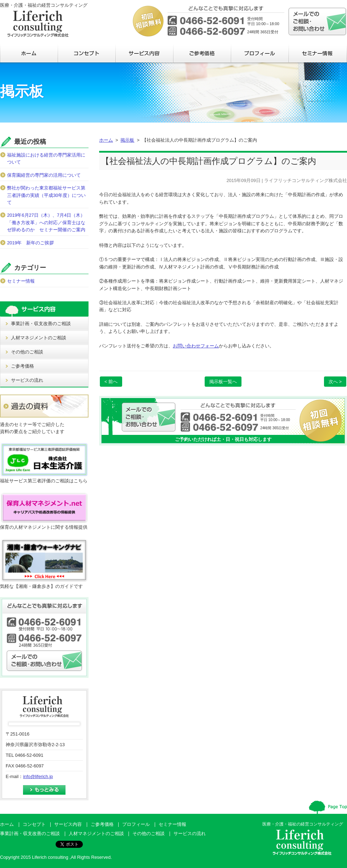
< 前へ (111, 382)
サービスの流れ (27, 380)
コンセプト (34, 824)
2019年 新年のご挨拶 (30, 243)
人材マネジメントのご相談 (39, 338)
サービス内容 (68, 824)
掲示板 (127, 140)
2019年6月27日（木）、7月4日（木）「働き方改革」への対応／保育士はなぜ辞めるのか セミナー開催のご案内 (46, 222)
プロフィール (136, 824)
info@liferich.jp (38, 776)
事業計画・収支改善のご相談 (41, 324)
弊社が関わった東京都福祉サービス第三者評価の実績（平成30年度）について (46, 195)
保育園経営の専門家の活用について (44, 175)
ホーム (106, 140)
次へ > (335, 382)
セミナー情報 (21, 281)
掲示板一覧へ (223, 382)
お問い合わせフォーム (196, 346)
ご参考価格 (22, 366)
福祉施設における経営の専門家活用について (46, 158)
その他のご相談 (27, 352)
